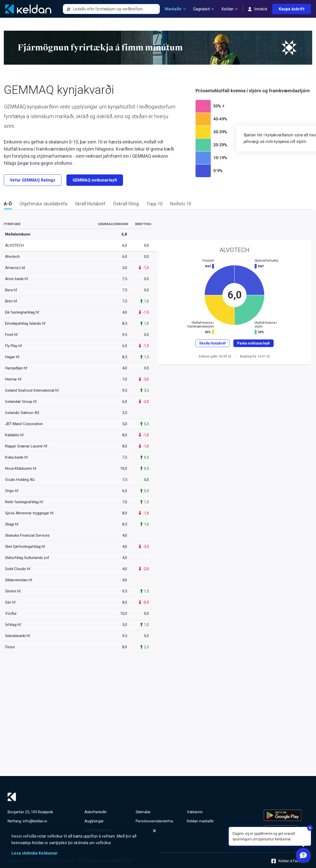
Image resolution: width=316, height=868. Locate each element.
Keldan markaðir (200, 821)
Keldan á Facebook (290, 861)
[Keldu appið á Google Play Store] (286, 815)
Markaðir (175, 9)
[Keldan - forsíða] (28, 9)
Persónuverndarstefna (154, 821)
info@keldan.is (35, 821)
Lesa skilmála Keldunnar (35, 853)
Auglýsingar (94, 821)
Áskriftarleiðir (96, 812)
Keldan (230, 9)
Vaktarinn (195, 812)
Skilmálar (143, 812)
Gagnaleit (204, 9)
